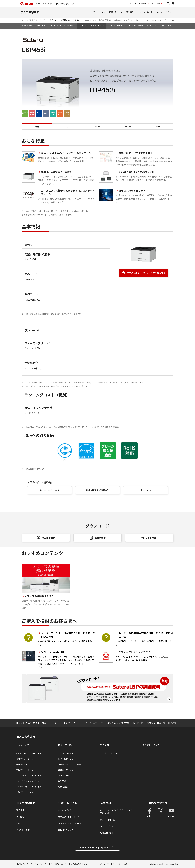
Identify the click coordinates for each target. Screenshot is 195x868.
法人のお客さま (30, 12)
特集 (18, 823)
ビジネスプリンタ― (67, 759)
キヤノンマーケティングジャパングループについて (117, 812)
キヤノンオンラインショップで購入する (146, 273)
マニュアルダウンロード (69, 817)
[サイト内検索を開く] (168, 3)
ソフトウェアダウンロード (70, 823)
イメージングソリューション (29, 776)
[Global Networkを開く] (173, 3)
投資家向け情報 (107, 833)
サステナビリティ (108, 826)
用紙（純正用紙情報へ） (97, 490)
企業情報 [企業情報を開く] (156, 3)
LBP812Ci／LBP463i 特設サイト (63, 26)
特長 (67, 126)
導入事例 (130, 12)
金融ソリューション (25, 759)
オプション (146, 490)
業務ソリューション (25, 792)
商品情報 (20, 810)
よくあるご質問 (65, 810)
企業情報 (106, 803)
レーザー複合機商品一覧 (116, 26)
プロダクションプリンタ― (70, 764)
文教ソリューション (25, 770)
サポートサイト (68, 803)
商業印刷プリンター (67, 770)
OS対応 (162, 26)
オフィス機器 (64, 776)
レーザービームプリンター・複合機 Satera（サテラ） (105, 723)
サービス (20, 817)
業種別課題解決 (28, 26)
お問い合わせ (22, 864)
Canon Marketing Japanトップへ (97, 847)
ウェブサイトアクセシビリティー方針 (112, 864)
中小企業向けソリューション (29, 753)
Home (19, 723)
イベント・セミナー (165, 12)
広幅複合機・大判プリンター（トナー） (129, 20)
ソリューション (99, 12)
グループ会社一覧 (108, 820)
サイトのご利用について (55, 864)
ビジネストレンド (145, 12)
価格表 (128, 126)
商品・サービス (116, 12)
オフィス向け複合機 (29, 20)
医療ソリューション (25, 764)
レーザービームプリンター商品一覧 (91, 26)
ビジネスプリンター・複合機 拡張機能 (97, 20)
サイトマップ (37, 864)
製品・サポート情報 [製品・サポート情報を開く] (138, 3)
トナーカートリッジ (49, 490)
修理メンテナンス (66, 830)
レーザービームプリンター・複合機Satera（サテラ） (60, 20)
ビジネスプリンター (69, 723)
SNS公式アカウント (161, 803)
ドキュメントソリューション (29, 787)
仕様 (97, 126)
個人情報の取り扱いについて (81, 864)
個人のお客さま (26, 803)
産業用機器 (63, 787)
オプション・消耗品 (136, 26)
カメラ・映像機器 (66, 753)
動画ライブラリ (42, 26)
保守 (158, 126)
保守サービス (151, 26)
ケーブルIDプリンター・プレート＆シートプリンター (166, 20)
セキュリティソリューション (29, 781)
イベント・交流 (23, 830)
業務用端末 (63, 781)
